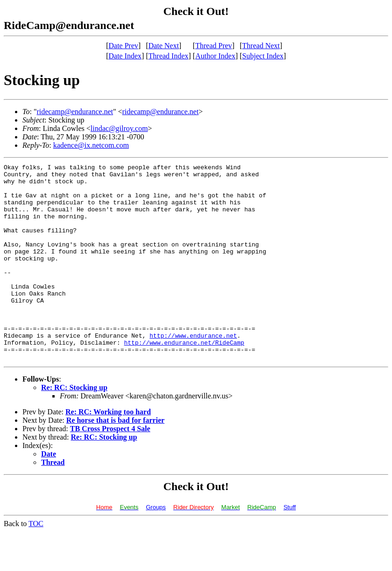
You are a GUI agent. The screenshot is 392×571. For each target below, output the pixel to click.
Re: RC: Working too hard (108, 451)
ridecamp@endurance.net (75, 112)
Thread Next (261, 46)
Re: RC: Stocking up (74, 427)
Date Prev (123, 46)
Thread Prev (214, 46)
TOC (36, 563)
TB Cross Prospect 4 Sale (110, 468)
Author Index (215, 56)
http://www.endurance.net (193, 370)
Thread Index (169, 56)
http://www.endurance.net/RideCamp (184, 379)
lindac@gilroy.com (119, 128)
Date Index (125, 56)
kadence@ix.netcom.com (91, 145)
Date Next (164, 46)
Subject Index (263, 56)
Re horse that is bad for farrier (115, 459)
